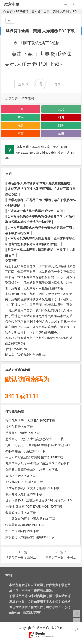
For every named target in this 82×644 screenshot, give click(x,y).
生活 (21, 117)
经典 (21, 125)
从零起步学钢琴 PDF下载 (23, 433)
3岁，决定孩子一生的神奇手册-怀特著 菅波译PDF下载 (42, 445)
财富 (21, 133)
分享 (55, 84)
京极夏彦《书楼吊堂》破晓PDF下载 (30, 537)
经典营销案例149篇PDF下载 (25, 525)
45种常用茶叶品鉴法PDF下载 (26, 451)
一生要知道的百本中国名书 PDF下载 (30, 519)
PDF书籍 (22, 11)
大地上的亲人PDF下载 (21, 476)
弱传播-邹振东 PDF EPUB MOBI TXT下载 (34, 507)
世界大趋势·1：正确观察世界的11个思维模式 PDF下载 (43, 500)
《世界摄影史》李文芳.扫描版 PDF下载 (32, 488)
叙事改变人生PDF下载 (21, 513)
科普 (61, 117)
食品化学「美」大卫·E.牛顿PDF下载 (30, 421)
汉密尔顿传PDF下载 (19, 427)
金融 (61, 133)
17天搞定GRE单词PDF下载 (24, 482)
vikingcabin (48, 153)
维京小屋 (12, 4)
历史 (61, 109)
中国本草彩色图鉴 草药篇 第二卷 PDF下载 (34, 457)
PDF (21, 109)
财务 (61, 125)
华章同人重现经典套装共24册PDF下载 (32, 470)
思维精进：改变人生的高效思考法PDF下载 (35, 439)
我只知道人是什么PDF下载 (24, 494)
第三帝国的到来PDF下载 (22, 531)
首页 (8, 11)
